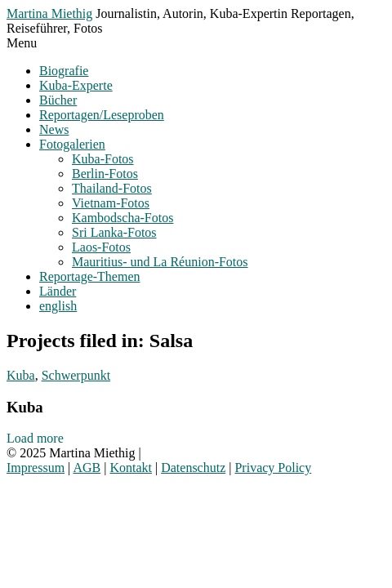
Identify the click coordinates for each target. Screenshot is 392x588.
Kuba (21, 375)
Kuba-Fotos (103, 159)
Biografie (64, 71)
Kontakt (131, 468)
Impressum (36, 468)
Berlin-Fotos (105, 174)
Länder (58, 291)
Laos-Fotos (101, 247)
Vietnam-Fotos (111, 203)
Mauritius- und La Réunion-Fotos (160, 262)
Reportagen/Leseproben (102, 115)
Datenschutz (193, 468)
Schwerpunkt (76, 375)
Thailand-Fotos (112, 188)
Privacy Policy (273, 468)
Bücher (58, 100)
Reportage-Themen (90, 276)
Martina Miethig (49, 13)
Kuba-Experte (76, 85)
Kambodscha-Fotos (122, 218)
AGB (87, 468)
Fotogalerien (72, 144)
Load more (35, 438)
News (54, 129)
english (58, 306)
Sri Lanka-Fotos (114, 232)
